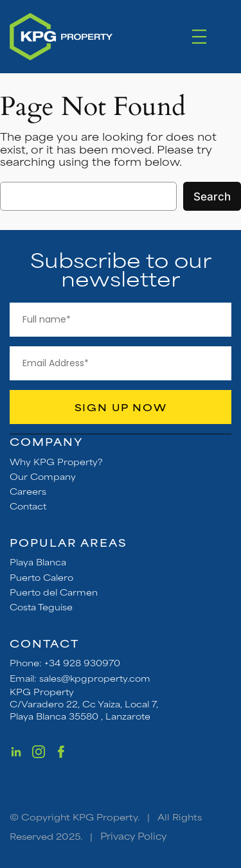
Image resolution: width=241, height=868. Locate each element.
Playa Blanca (38, 562)
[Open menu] (199, 37)
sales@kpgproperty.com (95, 678)
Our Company (43, 476)
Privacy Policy (133, 836)
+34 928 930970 (82, 662)
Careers (28, 491)
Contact (28, 506)
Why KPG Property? (56, 461)
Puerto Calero (41, 577)
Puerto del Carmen (54, 592)
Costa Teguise (41, 607)
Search (212, 197)
